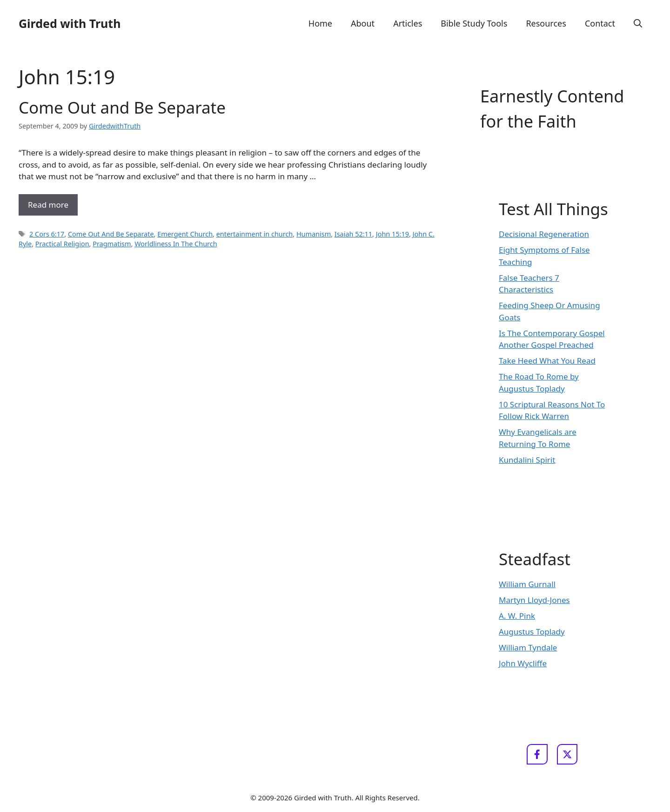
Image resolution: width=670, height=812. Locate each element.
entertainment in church (255, 234)
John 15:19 (392, 234)
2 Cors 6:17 (47, 234)
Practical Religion (62, 244)
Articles (408, 23)
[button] (638, 23)
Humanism (314, 234)
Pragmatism (112, 244)
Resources (546, 23)
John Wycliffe (523, 663)
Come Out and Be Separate (122, 107)
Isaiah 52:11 (353, 234)
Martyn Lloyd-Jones (534, 600)
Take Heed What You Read (547, 361)
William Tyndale (528, 647)
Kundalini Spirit (527, 460)
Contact (600, 23)
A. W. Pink (517, 616)
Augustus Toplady (532, 632)
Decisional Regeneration (544, 234)
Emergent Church (185, 234)
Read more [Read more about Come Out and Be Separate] (48, 205)
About (363, 23)
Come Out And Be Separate (111, 234)
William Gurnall (527, 584)
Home (320, 23)
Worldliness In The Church (176, 244)
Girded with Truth (70, 23)
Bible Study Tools (474, 23)
